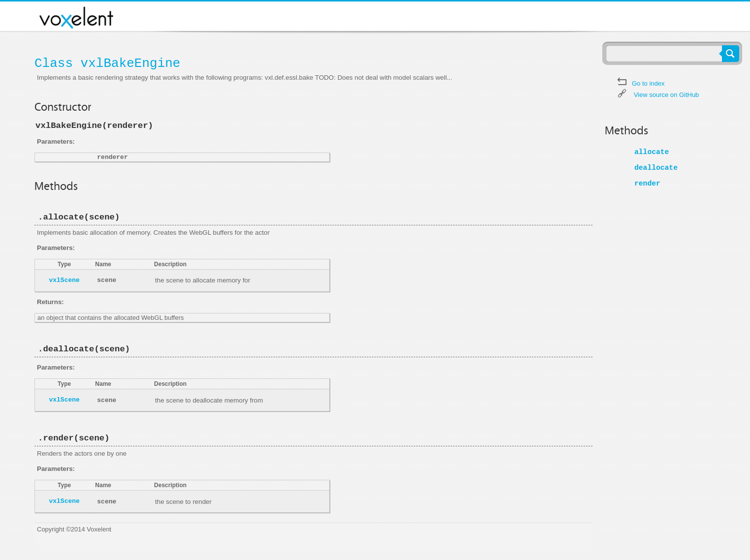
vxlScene (64, 280)
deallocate (656, 168)
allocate (652, 152)
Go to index (648, 83)
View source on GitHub (667, 95)
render (647, 184)
